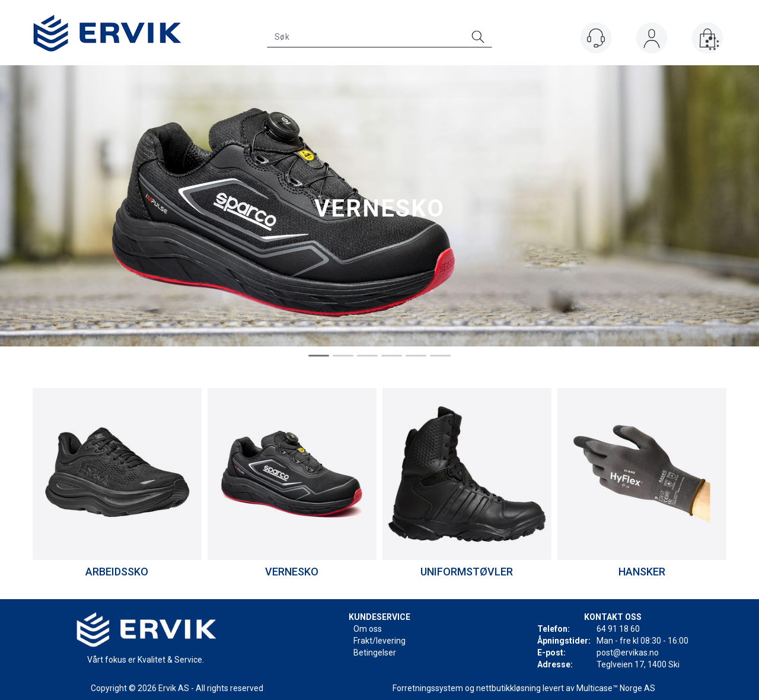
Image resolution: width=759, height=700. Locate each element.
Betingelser (375, 653)
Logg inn (652, 41)
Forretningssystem (428, 688)
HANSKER (642, 572)
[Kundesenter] (596, 38)
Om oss (368, 629)
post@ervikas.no (628, 653)
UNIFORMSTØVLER (467, 572)
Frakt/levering (379, 641)
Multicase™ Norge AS (616, 688)
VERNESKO (292, 572)
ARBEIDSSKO (117, 572)
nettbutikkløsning (508, 688)
